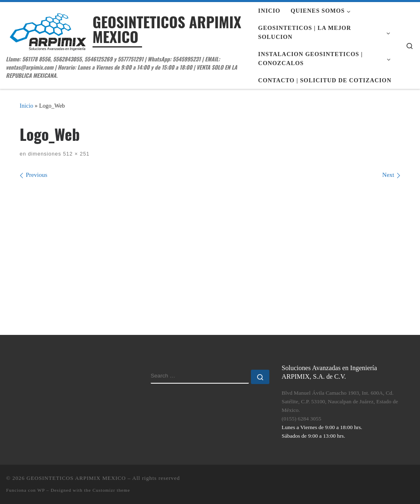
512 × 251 (75, 154)
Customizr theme (111, 490)
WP (41, 490)
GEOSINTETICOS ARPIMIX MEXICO (76, 478)
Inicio (26, 106)
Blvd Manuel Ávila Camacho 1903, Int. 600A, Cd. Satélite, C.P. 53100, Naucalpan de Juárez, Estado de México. (340, 401)
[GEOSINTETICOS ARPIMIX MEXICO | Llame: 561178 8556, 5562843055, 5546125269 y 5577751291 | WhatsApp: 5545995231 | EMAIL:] (48, 30)
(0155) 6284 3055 (301, 419)
